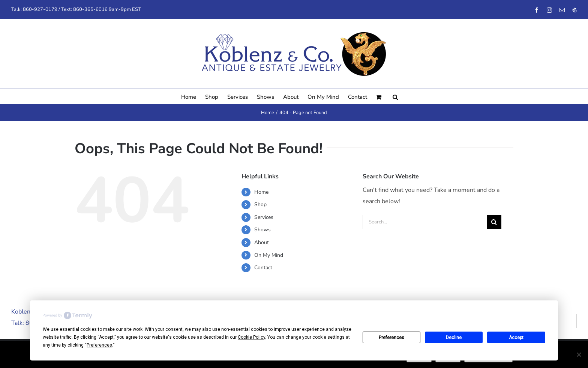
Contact (263, 268)
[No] (579, 354)
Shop (260, 204)
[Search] (494, 222)
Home (261, 192)
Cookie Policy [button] (251, 337)
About (262, 242)
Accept (516, 338)
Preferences (391, 338)
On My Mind (269, 255)
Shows (262, 230)
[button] (395, 97)
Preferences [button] (99, 345)
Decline (454, 338)
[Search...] (425, 222)
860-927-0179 (40, 9)
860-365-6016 (90, 9)
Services (264, 217)
